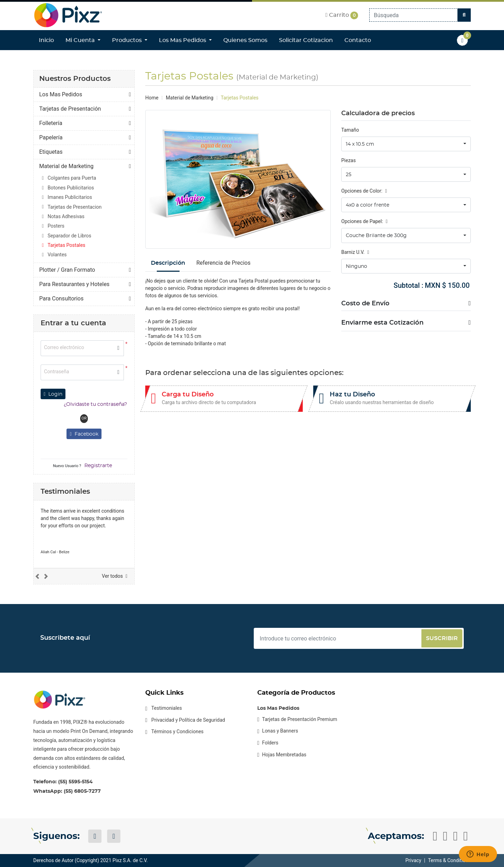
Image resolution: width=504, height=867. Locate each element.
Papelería (51, 137)
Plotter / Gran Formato (67, 270)
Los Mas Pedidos (61, 94)
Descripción (168, 263)
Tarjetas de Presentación (70, 109)
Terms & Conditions (449, 860)
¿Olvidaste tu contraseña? (95, 404)
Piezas (348, 160)
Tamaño (350, 130)
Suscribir (442, 638)
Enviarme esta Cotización (382, 323)
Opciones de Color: (364, 191)
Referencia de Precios (223, 263)
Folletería (51, 123)
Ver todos (115, 576)
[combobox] (406, 144)
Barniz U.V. (355, 252)
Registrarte (98, 466)
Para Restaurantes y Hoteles (74, 284)
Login (53, 394)
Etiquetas (51, 152)
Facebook (84, 434)
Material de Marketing (66, 166)
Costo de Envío (365, 304)
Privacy (413, 860)
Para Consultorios (61, 299)
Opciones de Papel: (364, 221)
